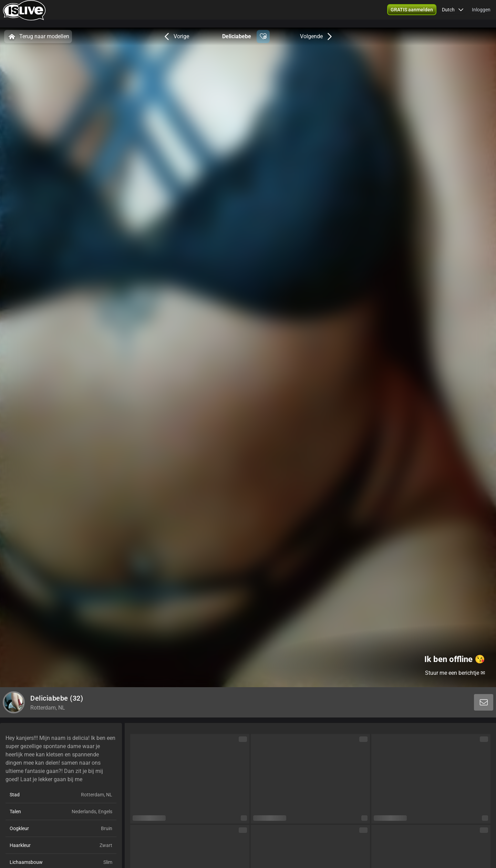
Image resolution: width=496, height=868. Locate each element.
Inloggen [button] (481, 14)
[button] (412, 14)
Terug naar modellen (38, 37)
